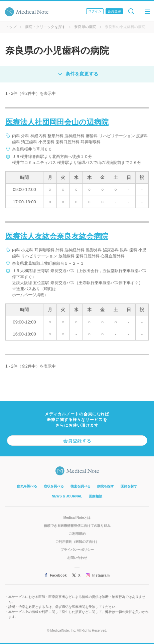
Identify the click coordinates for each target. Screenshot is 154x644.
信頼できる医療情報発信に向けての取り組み (77, 526)
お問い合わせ (77, 558)
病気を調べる (27, 486)
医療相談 (96, 496)
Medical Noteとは (77, 518)
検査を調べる (81, 486)
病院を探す (106, 486)
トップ (11, 27)
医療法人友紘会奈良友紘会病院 (57, 236)
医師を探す (129, 486)
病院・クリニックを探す (45, 27)
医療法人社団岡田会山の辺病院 (57, 122)
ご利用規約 (77, 534)
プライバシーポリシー (77, 550)
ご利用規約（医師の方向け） (77, 542)
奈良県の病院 (85, 27)
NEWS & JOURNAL (67, 496)
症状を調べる (54, 486)
